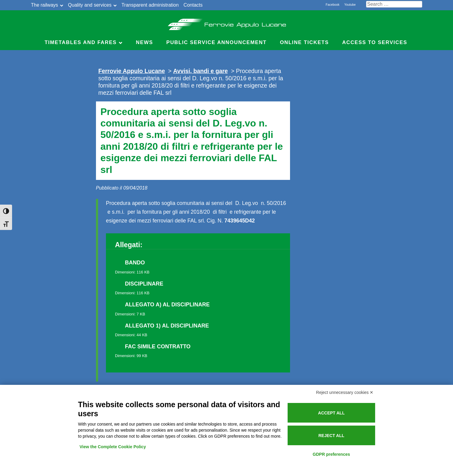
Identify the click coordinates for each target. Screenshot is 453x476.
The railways (45, 5)
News (144, 42)
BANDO (135, 263)
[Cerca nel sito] (394, 4)
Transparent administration (150, 5)
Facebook (333, 5)
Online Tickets (304, 42)
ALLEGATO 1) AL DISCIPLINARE (167, 326)
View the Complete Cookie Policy (113, 447)
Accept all (331, 413)
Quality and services (90, 5)
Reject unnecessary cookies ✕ (345, 392)
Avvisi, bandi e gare (201, 71)
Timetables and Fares (81, 42)
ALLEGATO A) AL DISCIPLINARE (167, 305)
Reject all (331, 436)
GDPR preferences (331, 454)
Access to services (375, 42)
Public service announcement (216, 42)
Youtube (350, 5)
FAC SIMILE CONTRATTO (158, 347)
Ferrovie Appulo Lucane (226, 23)
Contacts (193, 5)
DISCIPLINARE (144, 284)
